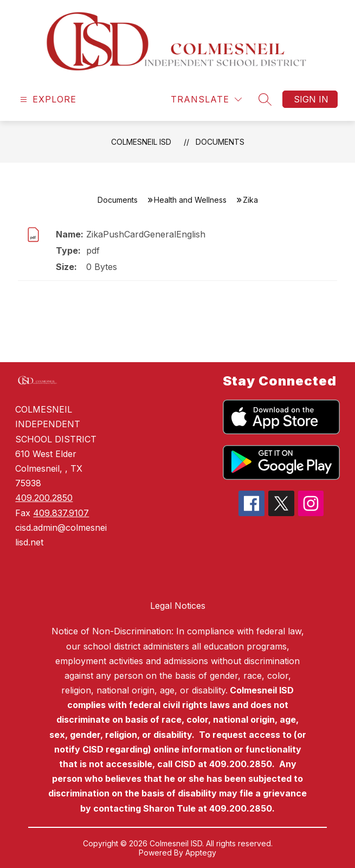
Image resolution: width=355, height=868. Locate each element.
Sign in (311, 99)
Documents (220, 142)
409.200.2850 (44, 498)
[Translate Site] (206, 99)
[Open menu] (47, 99)
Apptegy (201, 853)
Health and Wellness (190, 200)
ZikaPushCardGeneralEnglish (146, 234)
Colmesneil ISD (141, 142)
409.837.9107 (61, 513)
